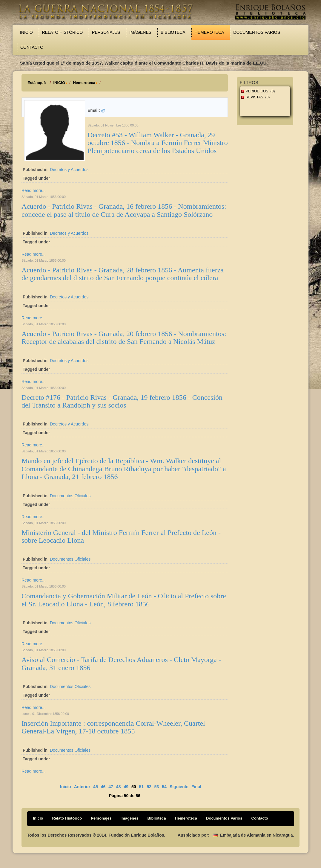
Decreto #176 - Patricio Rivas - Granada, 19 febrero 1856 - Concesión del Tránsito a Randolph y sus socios (122, 401)
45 (96, 787)
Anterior (82, 787)
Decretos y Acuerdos (69, 170)
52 (149, 787)
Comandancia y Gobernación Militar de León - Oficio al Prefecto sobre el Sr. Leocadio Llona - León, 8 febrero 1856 (124, 600)
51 (142, 787)
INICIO (59, 83)
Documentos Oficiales (70, 496)
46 (103, 787)
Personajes (106, 32)
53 (157, 787)
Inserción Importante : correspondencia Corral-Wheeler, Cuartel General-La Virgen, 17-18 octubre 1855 (113, 727)
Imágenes (140, 32)
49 (126, 787)
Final (196, 787)
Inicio (26, 32)
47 (111, 787)
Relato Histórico (62, 32)
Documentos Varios (257, 32)
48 (119, 787)
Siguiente (179, 787)
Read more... (34, 190)
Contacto (32, 47)
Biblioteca (173, 32)
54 (164, 787)
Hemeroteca (209, 32)
